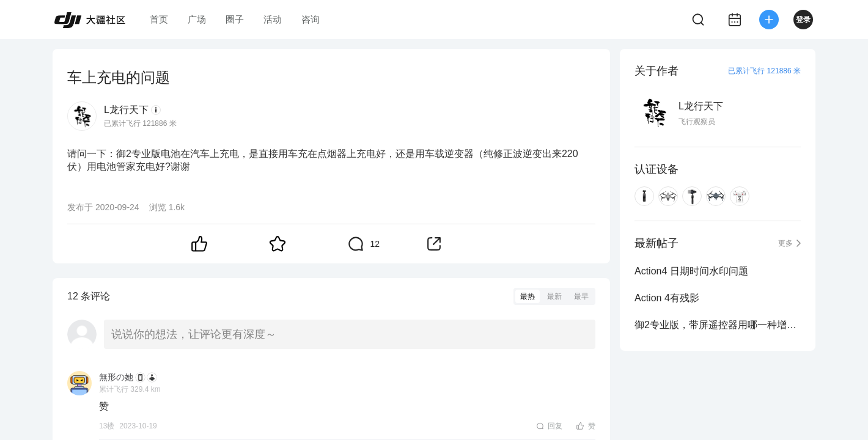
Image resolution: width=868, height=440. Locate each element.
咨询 (311, 19)
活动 (273, 19)
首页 (159, 19)
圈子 (235, 19)
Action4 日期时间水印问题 (691, 271)
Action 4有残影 (667, 298)
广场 (197, 19)
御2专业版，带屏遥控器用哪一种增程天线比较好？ (718, 325)
